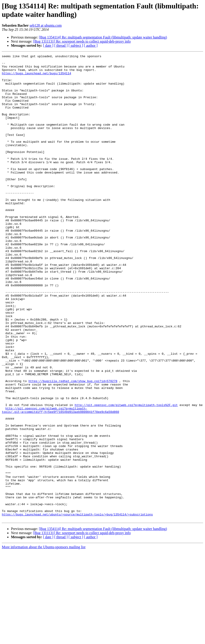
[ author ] (91, 45)
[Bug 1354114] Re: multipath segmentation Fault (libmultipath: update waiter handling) (103, 37)
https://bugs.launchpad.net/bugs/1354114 (36, 77)
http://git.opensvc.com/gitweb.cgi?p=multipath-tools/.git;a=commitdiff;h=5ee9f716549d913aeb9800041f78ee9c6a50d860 (60, 481)
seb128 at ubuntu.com (46, 25)
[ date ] (48, 45)
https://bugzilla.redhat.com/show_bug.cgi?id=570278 (73, 447)
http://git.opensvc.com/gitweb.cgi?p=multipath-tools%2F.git (126, 475)
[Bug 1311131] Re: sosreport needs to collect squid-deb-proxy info (82, 41)
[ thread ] (61, 45)
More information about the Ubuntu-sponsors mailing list (44, 640)
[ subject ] (76, 45)
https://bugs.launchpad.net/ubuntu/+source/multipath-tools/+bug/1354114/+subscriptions (77, 607)
